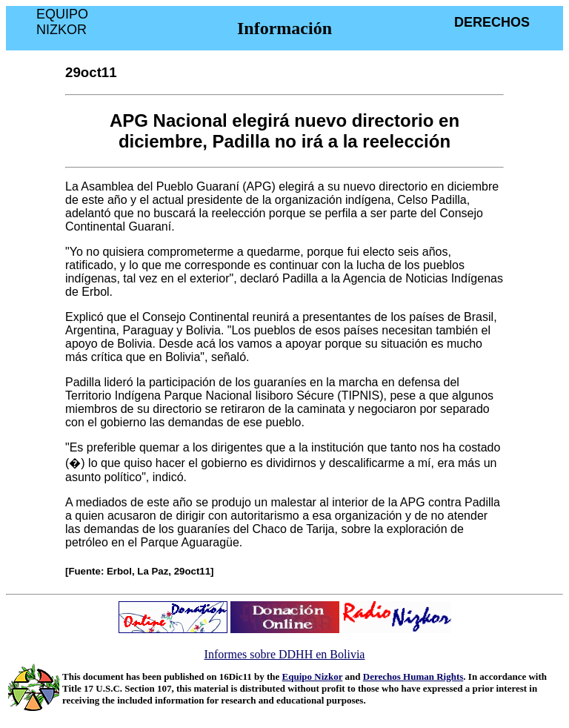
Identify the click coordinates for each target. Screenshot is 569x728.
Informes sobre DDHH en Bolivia (285, 654)
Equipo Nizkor (313, 676)
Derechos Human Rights (413, 676)
